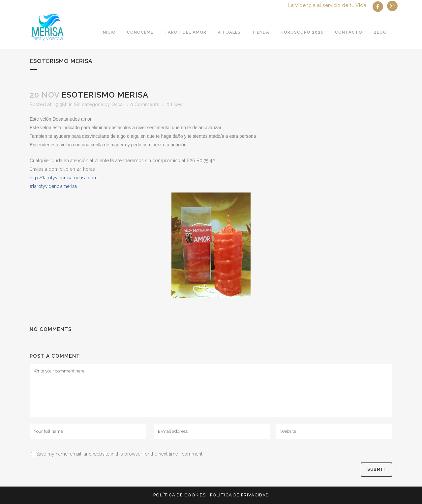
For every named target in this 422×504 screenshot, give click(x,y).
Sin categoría (89, 104)
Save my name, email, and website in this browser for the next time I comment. (120, 454)
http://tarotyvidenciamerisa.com (64, 178)
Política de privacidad (240, 495)
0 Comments (145, 104)
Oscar (118, 104)
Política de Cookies (180, 495)
